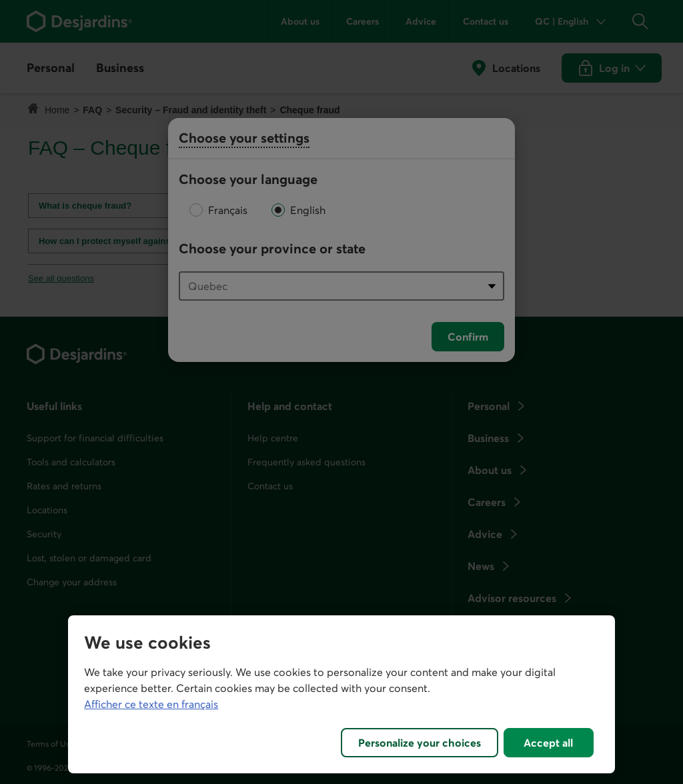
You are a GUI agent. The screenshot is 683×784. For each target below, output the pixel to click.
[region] (341, 694)
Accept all (548, 743)
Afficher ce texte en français (151, 704)
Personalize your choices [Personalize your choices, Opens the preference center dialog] (420, 743)
